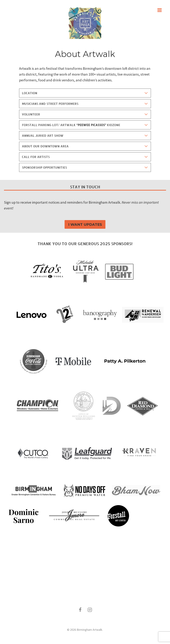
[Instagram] (90, 610)
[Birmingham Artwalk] (85, 23)
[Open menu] (159, 10)
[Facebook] (80, 610)
